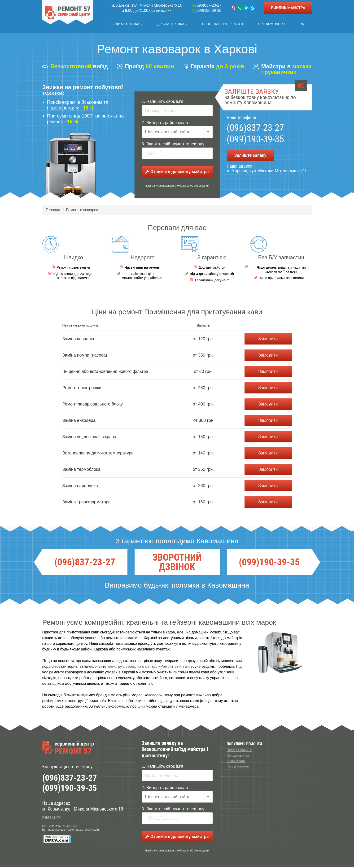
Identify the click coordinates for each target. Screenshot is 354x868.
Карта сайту (51, 818)
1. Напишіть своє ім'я (162, 102)
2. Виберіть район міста (165, 123)
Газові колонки (238, 767)
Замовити (268, 339)
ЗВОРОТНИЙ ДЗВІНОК (177, 563)
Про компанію (271, 24)
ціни (142, 707)
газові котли (236, 762)
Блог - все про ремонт (223, 24)
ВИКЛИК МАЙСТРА (288, 8)
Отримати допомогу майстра (177, 172)
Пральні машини (240, 751)
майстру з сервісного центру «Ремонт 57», (145, 667)
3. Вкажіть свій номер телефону (173, 144)
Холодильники (238, 756)
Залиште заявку (250, 156)
